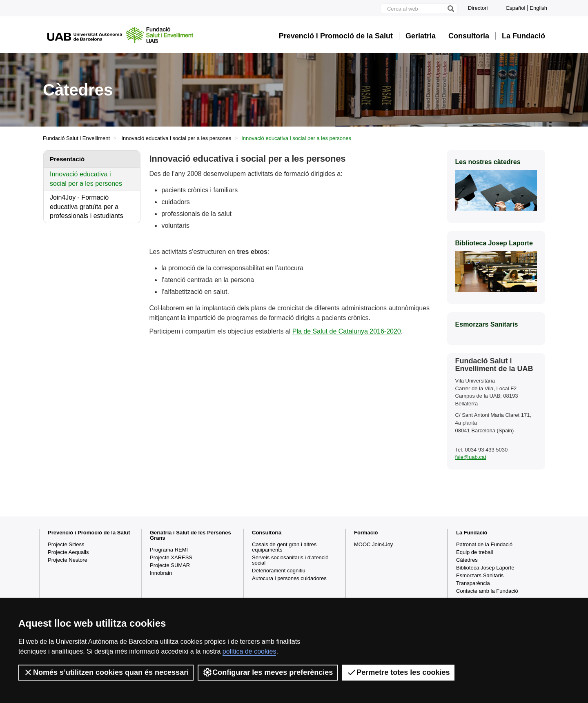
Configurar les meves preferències (268, 672)
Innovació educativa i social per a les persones (177, 138)
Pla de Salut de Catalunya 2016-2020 (347, 331)
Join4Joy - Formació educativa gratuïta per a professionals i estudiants (87, 207)
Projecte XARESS (171, 557)
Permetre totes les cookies (398, 672)
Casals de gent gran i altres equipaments (284, 547)
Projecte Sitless (66, 544)
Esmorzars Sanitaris (480, 575)
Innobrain (161, 573)
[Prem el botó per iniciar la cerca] (450, 9)
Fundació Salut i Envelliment (76, 138)
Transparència (473, 583)
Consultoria (469, 36)
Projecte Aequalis (68, 552)
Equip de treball (474, 552)
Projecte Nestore (68, 560)
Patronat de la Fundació (484, 544)
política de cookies (249, 651)
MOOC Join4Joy (373, 544)
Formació (366, 533)
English (538, 8)
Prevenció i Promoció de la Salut (336, 36)
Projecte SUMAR (170, 565)
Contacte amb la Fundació (487, 591)
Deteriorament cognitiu (279, 571)
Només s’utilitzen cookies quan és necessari (106, 672)
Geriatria (421, 36)
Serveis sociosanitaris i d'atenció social (290, 560)
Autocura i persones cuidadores (289, 578)
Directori (478, 8)
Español (516, 8)
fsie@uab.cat (471, 457)
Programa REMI (169, 550)
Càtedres (467, 560)
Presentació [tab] (67, 159)
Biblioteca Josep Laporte (485, 568)
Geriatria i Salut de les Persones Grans (190, 535)
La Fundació (523, 36)
